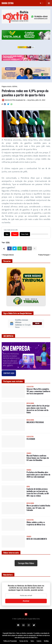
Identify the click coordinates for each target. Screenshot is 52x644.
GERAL (15, 86)
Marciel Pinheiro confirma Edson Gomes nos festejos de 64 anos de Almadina (38, 458)
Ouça (7, 234)
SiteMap (46, 641)
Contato (39, 641)
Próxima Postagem (44, 255)
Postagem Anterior (8, 255)
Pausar (15, 234)
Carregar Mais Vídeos (26, 563)
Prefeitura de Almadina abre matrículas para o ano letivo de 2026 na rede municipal (38, 475)
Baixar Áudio (25, 234)
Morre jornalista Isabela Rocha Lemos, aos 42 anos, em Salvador (38, 508)
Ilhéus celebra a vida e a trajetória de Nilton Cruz (36, 523)
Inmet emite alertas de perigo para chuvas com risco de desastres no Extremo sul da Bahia (38, 409)
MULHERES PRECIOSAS (35, 422)
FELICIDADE (31, 439)
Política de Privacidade (10, 641)
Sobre (32, 641)
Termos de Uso (24, 641)
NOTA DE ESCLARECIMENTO (37, 539)
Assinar (26, 601)
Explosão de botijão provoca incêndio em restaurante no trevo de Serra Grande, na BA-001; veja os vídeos (38, 492)
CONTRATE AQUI (9, 373)
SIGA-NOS (37, 323)
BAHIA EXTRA (8, 3)
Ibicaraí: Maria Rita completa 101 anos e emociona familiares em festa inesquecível (38, 391)
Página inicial (6, 86)
